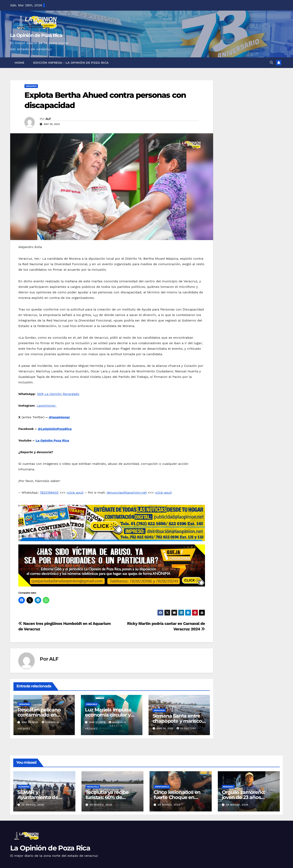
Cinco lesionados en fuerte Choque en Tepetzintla (177, 797)
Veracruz (31, 86)
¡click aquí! (75, 492)
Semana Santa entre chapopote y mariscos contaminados (178, 721)
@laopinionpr (59, 417)
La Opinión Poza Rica (52, 440)
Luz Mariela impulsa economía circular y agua (108, 715)
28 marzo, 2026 (33, 805)
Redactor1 (186, 728)
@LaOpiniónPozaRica (55, 429)
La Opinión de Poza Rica (36, 35)
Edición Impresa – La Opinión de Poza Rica (71, 63)
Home (19, 63)
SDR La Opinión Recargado (58, 394)
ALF (48, 119)
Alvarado (24, 787)
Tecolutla (93, 787)
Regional (228, 787)
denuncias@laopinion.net (127, 492)
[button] (271, 63)
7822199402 (49, 492)
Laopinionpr (47, 406)
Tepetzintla (162, 787)
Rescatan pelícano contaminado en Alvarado (39, 715)
